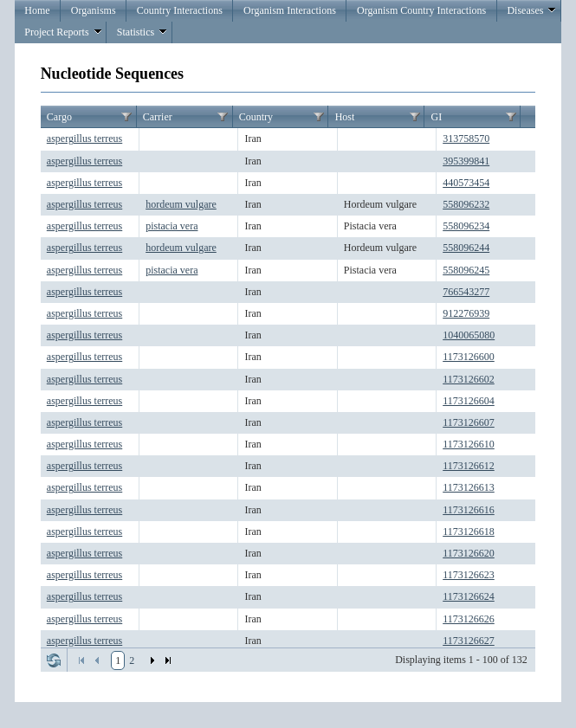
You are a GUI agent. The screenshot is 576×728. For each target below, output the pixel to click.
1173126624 (469, 596)
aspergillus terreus (84, 139)
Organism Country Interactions (421, 10)
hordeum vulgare (181, 204)
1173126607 (469, 422)
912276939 (466, 313)
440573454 (466, 183)
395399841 (466, 161)
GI (437, 117)
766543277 (466, 292)
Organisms (94, 10)
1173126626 (469, 619)
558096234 (466, 226)
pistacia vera (172, 226)
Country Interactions (180, 10)
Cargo (59, 117)
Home (37, 10)
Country (256, 117)
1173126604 (469, 401)
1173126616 (469, 510)
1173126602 (469, 379)
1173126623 (469, 575)
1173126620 (469, 553)
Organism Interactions (290, 10)
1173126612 (469, 466)
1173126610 (469, 444)
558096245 (466, 270)
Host (345, 117)
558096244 (466, 248)
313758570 (466, 139)
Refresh (54, 660)
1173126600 (469, 357)
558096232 (466, 204)
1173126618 (469, 532)
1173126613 (469, 487)
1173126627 (469, 641)
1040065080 (469, 335)
